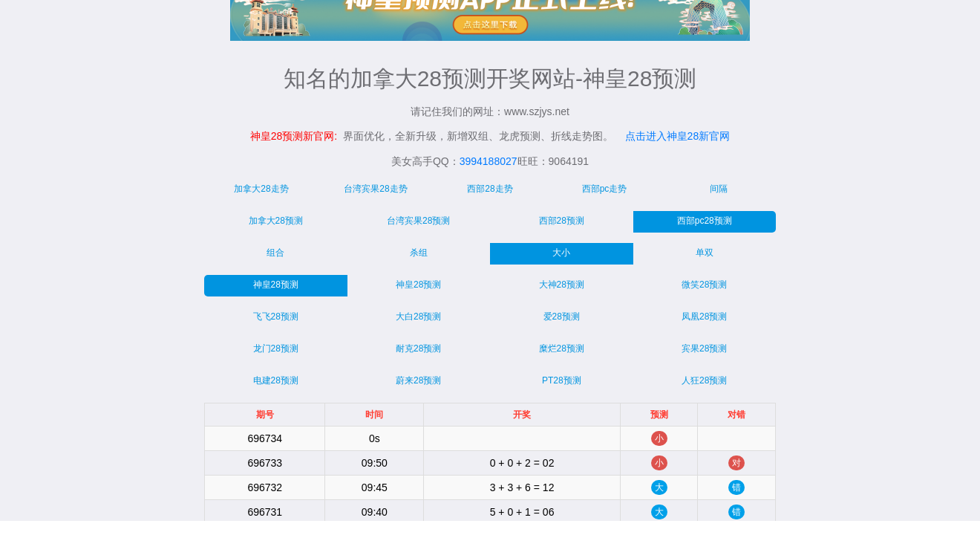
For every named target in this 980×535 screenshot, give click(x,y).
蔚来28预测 (418, 380)
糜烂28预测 (562, 348)
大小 (561, 253)
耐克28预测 (418, 348)
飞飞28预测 (276, 317)
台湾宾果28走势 (375, 189)
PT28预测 (562, 380)
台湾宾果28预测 (418, 221)
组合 (275, 253)
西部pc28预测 (705, 221)
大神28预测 (562, 285)
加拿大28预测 (276, 221)
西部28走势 (490, 189)
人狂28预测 (704, 380)
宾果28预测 (704, 348)
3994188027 (489, 161)
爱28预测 (562, 317)
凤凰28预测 (704, 317)
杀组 (419, 253)
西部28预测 (562, 221)
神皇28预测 (276, 285)
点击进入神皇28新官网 (678, 136)
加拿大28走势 (261, 189)
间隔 (719, 189)
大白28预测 (418, 317)
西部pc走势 (605, 189)
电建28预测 (276, 380)
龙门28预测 (276, 348)
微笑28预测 (704, 285)
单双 (705, 253)
